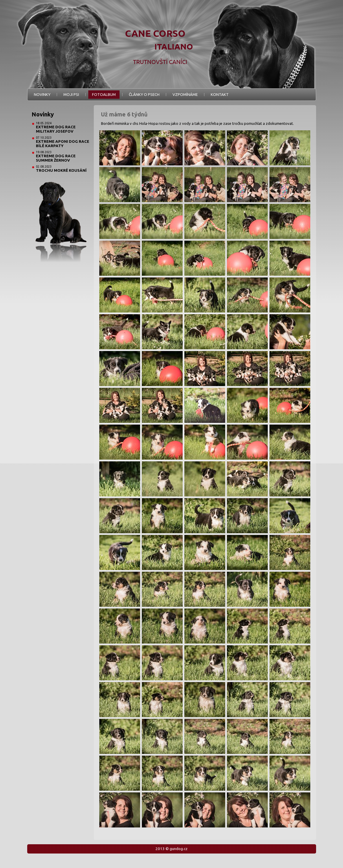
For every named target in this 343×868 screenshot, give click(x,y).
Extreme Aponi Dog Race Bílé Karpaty (63, 144)
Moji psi (71, 95)
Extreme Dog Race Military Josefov (56, 129)
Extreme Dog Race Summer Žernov (56, 158)
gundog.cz (179, 849)
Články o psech (144, 95)
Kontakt (220, 95)
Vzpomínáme (185, 95)
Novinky (42, 95)
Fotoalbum (104, 95)
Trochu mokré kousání (61, 170)
